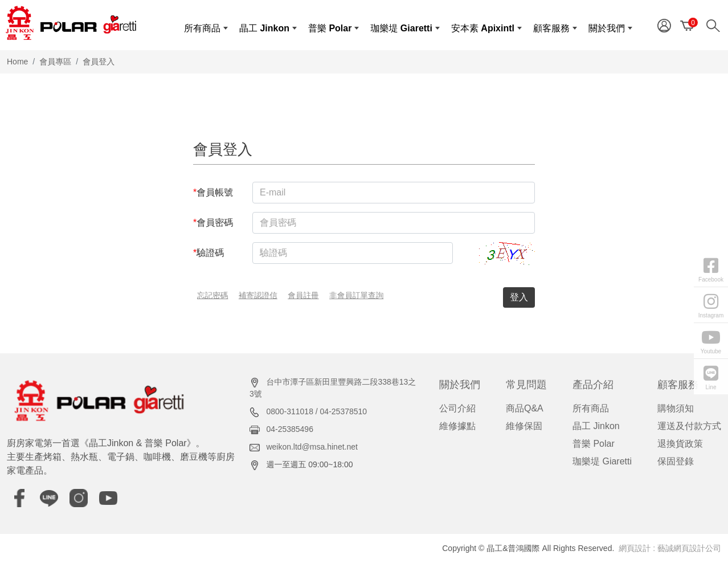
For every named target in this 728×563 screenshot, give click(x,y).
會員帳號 (213, 192)
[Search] (716, 25)
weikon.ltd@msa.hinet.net (312, 447)
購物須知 (676, 408)
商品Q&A (525, 408)
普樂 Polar (594, 444)
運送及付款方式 (689, 426)
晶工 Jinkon (596, 426)
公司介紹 (457, 408)
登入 (519, 297)
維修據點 (457, 426)
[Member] (664, 25)
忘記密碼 (212, 295)
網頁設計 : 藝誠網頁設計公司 (670, 548)
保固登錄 (676, 461)
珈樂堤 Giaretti (602, 461)
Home (17, 62)
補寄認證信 (258, 295)
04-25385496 (290, 429)
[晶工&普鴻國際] (71, 23)
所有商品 (591, 408)
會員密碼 (213, 223)
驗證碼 (208, 253)
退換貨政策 (680, 444)
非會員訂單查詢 (356, 295)
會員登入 (99, 62)
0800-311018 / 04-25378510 (316, 411)
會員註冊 (303, 295)
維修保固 (524, 426)
